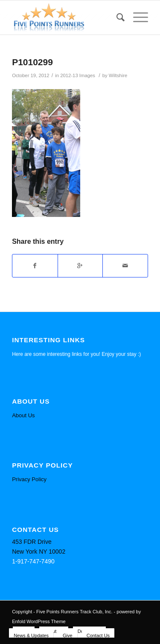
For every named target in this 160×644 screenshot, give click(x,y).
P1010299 (32, 62)
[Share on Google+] (80, 266)
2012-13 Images (78, 75)
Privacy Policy (29, 479)
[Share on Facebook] (35, 266)
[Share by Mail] (125, 266)
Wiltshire (118, 75)
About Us (23, 415)
